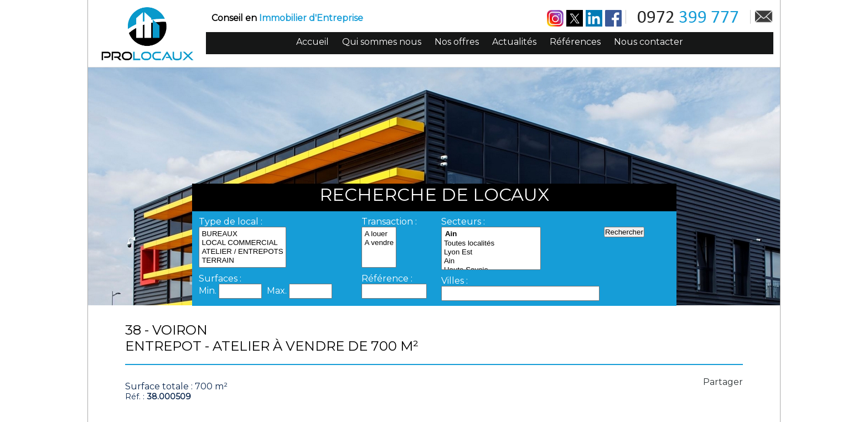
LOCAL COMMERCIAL (242, 243)
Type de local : (231, 222)
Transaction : (389, 222)
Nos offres (457, 42)
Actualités (514, 42)
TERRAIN (242, 261)
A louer (379, 234)
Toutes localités (491, 243)
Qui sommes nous (382, 42)
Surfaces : (220, 278)
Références (575, 42)
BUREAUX (242, 234)
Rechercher (624, 232)
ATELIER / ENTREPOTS (242, 252)
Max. (278, 291)
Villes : (454, 281)
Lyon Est (491, 252)
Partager (723, 382)
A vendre (379, 243)
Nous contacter (649, 42)
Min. (209, 291)
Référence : (387, 278)
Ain (491, 261)
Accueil (312, 42)
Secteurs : (463, 222)
